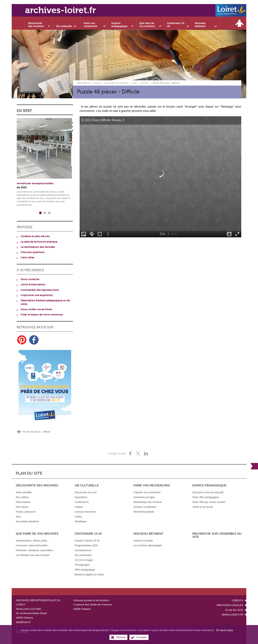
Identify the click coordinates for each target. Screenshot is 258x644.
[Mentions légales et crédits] (89, 575)
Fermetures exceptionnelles (36, 183)
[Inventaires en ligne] (144, 497)
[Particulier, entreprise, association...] (35, 550)
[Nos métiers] (22, 497)
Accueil (97, 83)
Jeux (135, 83)
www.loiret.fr (232, 615)
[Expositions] (81, 497)
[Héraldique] (81, 521)
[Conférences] (82, 502)
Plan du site (234, 610)
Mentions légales (230, 605)
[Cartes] (78, 517)
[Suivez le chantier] (143, 541)
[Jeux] (18, 517)
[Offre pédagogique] (85, 570)
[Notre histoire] (23, 502)
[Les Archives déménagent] (148, 546)
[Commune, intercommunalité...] (33, 546)
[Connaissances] (83, 550)
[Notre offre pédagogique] (206, 497)
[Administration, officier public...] (32, 541)
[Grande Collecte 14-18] (87, 541)
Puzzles (145, 83)
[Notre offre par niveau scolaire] (209, 502)
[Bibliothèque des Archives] (148, 502)
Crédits (238, 601)
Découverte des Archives (116, 83)
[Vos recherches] (83, 555)
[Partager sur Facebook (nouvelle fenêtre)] (130, 453)
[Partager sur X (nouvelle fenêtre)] (138, 453)
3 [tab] (49, 213)
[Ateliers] (79, 507)
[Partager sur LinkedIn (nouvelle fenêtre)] (146, 453)
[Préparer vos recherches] (147, 492)
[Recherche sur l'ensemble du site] (226, 23)
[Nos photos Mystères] (27, 521)
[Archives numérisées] (145, 507)
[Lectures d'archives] (85, 512)
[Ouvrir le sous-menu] (39, 23)
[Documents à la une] (86, 492)
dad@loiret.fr (23, 622)
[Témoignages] (82, 565)
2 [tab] (45, 213)
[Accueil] (18, 23)
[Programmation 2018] (86, 546)
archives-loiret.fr (60, 10)
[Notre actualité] (24, 492)
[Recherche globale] (144, 512)
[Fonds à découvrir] (26, 512)
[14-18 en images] (84, 560)
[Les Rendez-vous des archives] (33, 555)
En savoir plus (225, 630)
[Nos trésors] (22, 507)
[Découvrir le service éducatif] (208, 492)
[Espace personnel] (240, 23)
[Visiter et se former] (203, 507)
